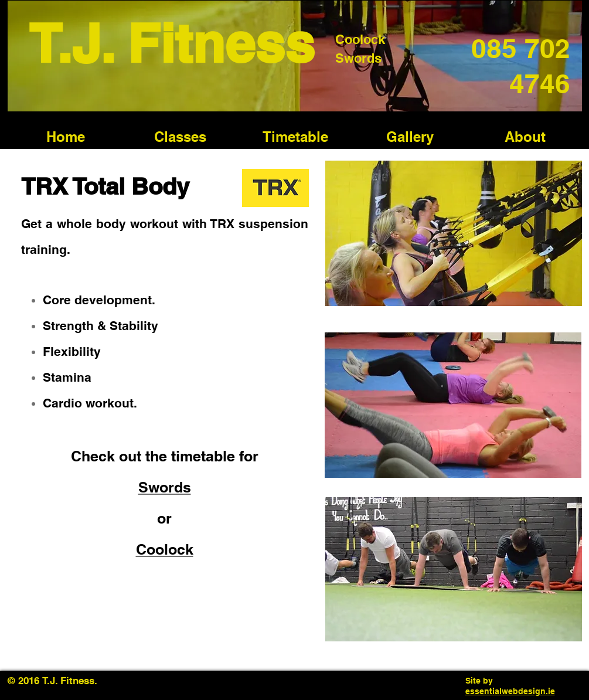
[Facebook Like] (127, 681)
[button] (181, 137)
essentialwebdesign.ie (510, 691)
